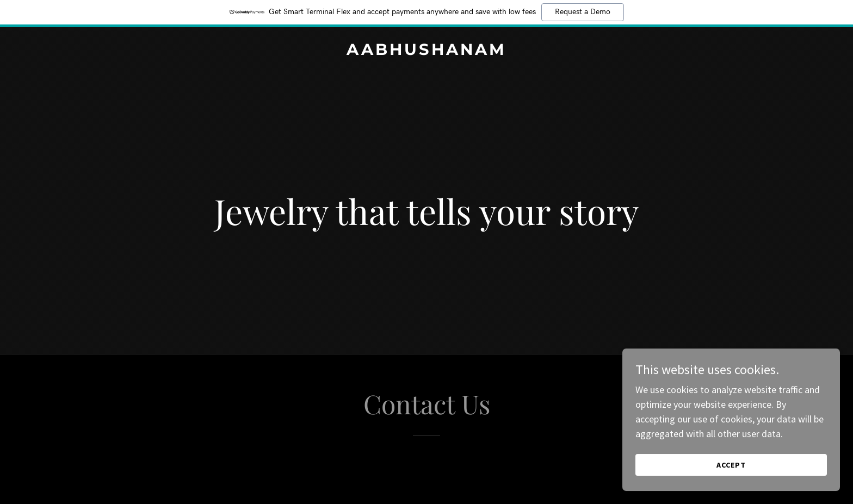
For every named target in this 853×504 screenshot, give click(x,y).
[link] (426, 51)
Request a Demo (583, 12)
